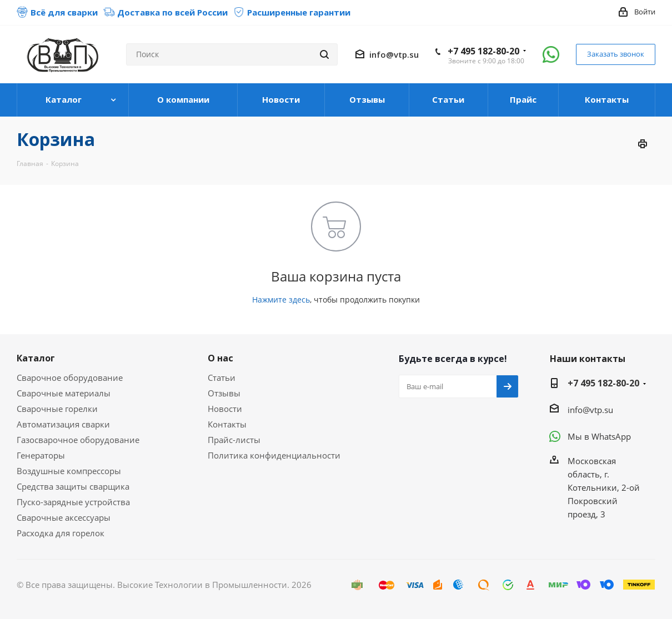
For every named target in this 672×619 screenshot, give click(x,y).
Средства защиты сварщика (73, 486)
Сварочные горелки (57, 409)
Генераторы (41, 455)
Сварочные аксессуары (64, 517)
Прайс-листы (234, 440)
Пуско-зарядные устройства (73, 502)
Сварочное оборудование (70, 378)
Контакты (227, 424)
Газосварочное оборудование (78, 440)
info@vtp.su (394, 54)
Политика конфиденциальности (274, 455)
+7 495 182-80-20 (483, 51)
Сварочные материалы (64, 393)
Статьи (222, 378)
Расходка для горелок (61, 533)
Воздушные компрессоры (69, 471)
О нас (220, 358)
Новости (225, 409)
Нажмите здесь (281, 300)
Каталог (36, 358)
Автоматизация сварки (63, 424)
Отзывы (224, 393)
